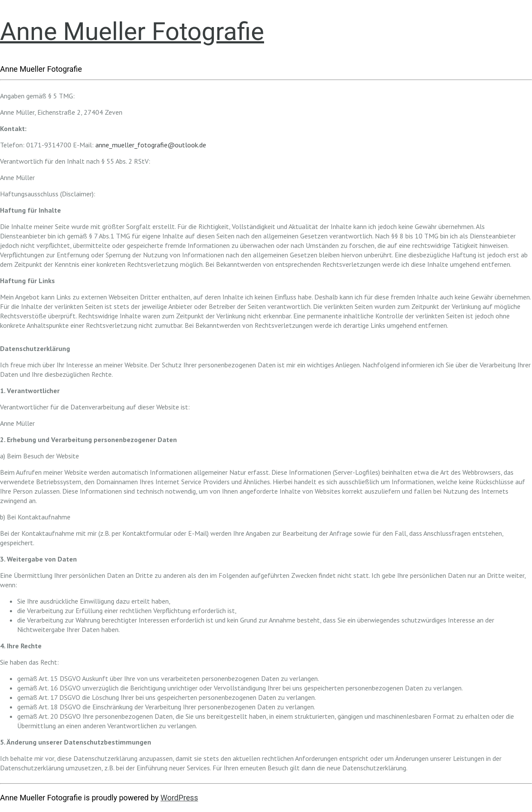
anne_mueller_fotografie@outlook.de (151, 145)
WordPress (179, 798)
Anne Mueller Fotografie (132, 31)
